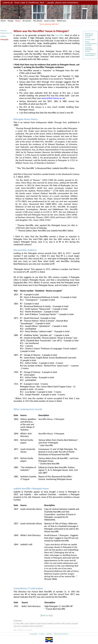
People (10, 21)
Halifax (3, 36)
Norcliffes (60, 35)
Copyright (34, 634)
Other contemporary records (91, 44)
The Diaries (38, 21)
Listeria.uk (8, 3)
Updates (49, 634)
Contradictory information (91, 54)
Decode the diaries (61, 634)
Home (3, 21)
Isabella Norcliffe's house (89, 49)
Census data (90, 39)
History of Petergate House (89, 35)
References (62, 21)
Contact (42, 634)
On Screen (27, 21)
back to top (46, 615)
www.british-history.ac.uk (53, 98)
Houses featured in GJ (6, 32)
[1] (71, 253)
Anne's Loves (50, 21)
